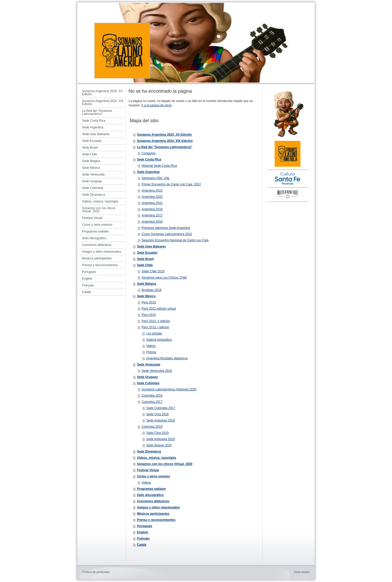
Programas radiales (151, 489)
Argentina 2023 (152, 191)
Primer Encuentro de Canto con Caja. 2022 (171, 184)
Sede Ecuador (147, 253)
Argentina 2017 (152, 215)
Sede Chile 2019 (153, 271)
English (142, 532)
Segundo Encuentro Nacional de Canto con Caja (175, 240)
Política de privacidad (96, 572)
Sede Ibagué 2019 (159, 445)
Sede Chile (145, 265)
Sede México (146, 296)
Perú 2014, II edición (156, 321)
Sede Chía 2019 (157, 433)
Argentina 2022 (152, 197)
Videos (151, 346)
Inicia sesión (302, 572)
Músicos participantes (153, 514)
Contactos (148, 153)
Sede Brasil (145, 259)
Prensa (151, 352)
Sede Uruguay (147, 377)
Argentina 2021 (152, 203)
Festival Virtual (148, 470)
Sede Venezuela (148, 365)
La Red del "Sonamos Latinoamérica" (164, 147)
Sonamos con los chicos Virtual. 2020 (165, 464)
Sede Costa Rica (149, 159)
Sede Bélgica (146, 284)
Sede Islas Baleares (151, 246)
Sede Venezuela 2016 (157, 371)
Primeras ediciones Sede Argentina (166, 228)
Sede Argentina (148, 172)
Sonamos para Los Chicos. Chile (164, 278)
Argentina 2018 (152, 222)
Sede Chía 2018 (157, 414)
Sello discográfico (150, 495)
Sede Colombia (148, 383)
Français (143, 539)
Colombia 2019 (152, 427)
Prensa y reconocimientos (156, 520)
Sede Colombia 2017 (161, 408)
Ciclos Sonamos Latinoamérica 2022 (167, 234)
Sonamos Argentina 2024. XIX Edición (165, 141)
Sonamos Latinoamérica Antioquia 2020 (169, 389)
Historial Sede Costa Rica (159, 166)
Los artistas (154, 333)
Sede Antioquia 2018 (160, 420)
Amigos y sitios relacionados (158, 507)
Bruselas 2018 (151, 290)
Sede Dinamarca (149, 452)
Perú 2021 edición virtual (159, 309)
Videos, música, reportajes (156, 458)
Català (141, 545)
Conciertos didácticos (153, 501)
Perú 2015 (149, 315)
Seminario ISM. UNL (156, 178)
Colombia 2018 (152, 396)
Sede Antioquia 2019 (160, 439)
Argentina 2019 (152, 209)
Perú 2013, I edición (155, 327)
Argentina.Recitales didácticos (167, 358)
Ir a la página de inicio (157, 105)
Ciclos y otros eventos (153, 476)
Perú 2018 (149, 302)
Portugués (144, 526)
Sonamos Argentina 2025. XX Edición (164, 135)
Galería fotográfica (159, 340)
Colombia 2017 (152, 402)
